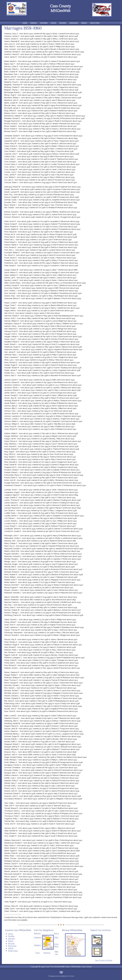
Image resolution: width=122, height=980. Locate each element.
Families (34, 23)
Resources (74, 23)
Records (63, 23)
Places (54, 23)
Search (84, 23)
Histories (44, 23)
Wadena (37, 945)
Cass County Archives (104, 960)
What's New (95, 23)
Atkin (56, 937)
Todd (37, 953)
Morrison (47, 953)
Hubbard (37, 937)
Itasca (56, 933)
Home (25, 23)
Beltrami (37, 933)
